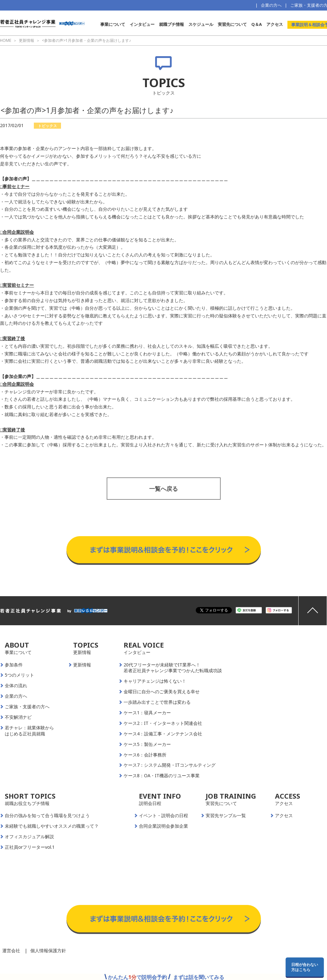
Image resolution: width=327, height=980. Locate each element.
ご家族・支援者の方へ (27, 707)
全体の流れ (16, 686)
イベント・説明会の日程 (163, 816)
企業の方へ (271, 5)
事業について (113, 24)
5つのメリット (19, 675)
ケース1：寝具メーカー (147, 713)
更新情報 (82, 665)
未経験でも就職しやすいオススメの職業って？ (52, 826)
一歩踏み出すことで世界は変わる (157, 702)
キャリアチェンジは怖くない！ (155, 681)
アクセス (275, 24)
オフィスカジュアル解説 (29, 837)
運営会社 (11, 950)
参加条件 (14, 665)
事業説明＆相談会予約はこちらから (164, 530)
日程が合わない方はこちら (305, 967)
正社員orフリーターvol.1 (30, 847)
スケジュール (201, 24)
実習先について (232, 24)
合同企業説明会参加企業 (163, 826)
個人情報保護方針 (48, 950)
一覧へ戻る (163, 489)
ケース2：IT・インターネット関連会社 (163, 723)
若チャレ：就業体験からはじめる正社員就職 (29, 731)
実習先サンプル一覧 (226, 816)
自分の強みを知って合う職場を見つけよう (47, 816)
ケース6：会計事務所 (145, 755)
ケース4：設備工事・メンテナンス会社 (163, 734)
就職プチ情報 (171, 24)
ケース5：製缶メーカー (147, 744)
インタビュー (142, 24)
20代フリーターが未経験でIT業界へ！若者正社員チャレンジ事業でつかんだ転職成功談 (173, 668)
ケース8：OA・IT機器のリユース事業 (162, 776)
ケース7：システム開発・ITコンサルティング (170, 765)
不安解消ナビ (18, 717)
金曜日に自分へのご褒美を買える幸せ (162, 692)
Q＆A (257, 24)
